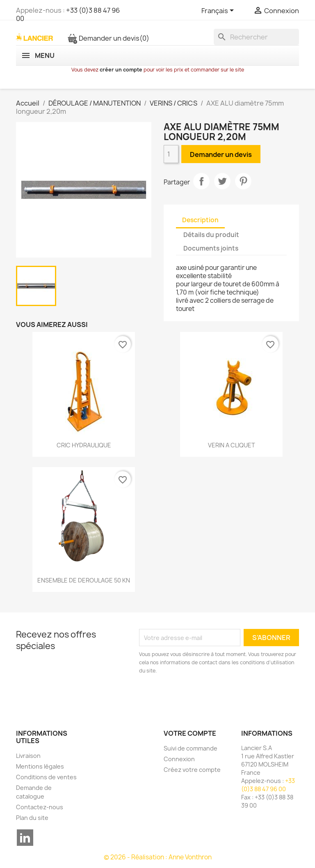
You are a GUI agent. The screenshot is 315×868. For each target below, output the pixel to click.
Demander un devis (108, 38)
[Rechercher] (256, 37)
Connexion (179, 759)
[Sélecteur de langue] (219, 11)
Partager (201, 181)
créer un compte (121, 70)
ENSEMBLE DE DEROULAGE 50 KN (84, 580)
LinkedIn (25, 838)
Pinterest (243, 181)
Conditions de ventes (46, 777)
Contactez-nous (40, 807)
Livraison (28, 756)
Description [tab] (200, 220)
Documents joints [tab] (211, 248)
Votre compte (190, 733)
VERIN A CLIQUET (232, 445)
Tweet (222, 181)
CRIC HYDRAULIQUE (84, 445)
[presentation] (208, 698)
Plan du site (32, 818)
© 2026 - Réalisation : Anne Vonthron (158, 857)
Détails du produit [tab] (211, 235)
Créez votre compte (192, 770)
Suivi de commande (191, 748)
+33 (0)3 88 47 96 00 (68, 14)
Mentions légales (40, 766)
